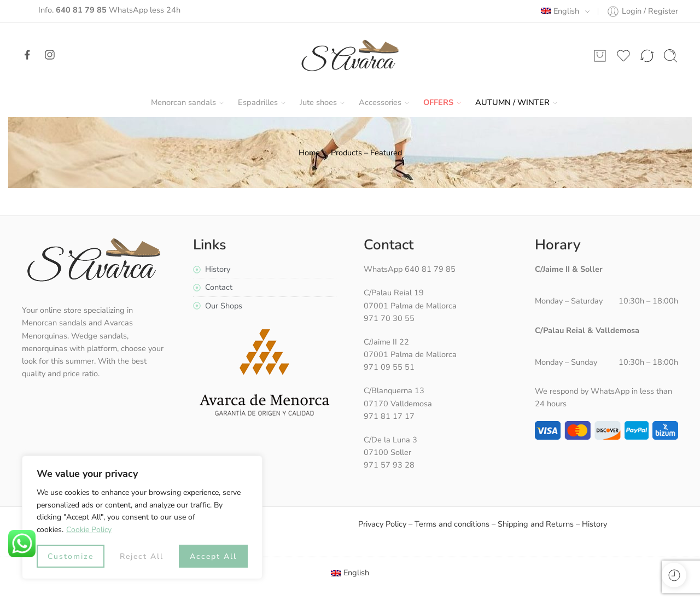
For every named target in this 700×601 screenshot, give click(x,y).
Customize (71, 556)
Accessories (380, 103)
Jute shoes (318, 103)
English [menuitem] (356, 573)
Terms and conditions (452, 524)
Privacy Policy (382, 524)
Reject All (142, 556)
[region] (142, 517)
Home (309, 153)
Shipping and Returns (536, 524)
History (594, 524)
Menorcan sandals (183, 103)
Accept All (213, 556)
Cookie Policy (89, 530)
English (560, 11)
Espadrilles (258, 103)
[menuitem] (350, 573)
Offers (438, 103)
